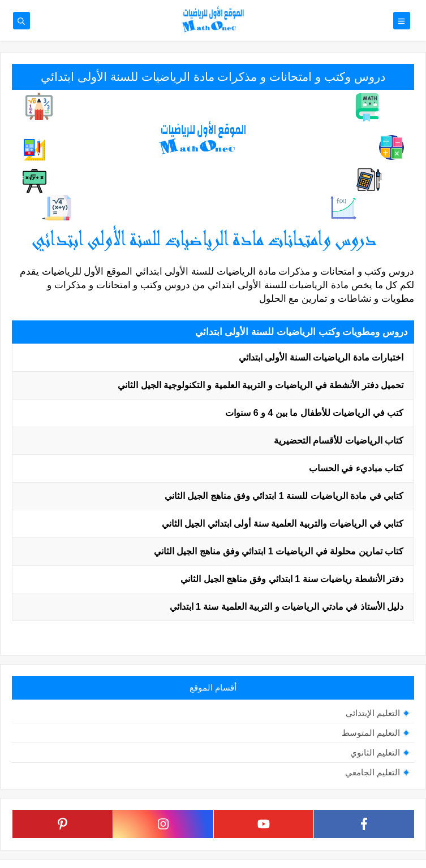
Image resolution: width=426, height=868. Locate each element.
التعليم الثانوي (375, 752)
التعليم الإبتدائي (373, 713)
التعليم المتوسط (371, 733)
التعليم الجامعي (373, 772)
